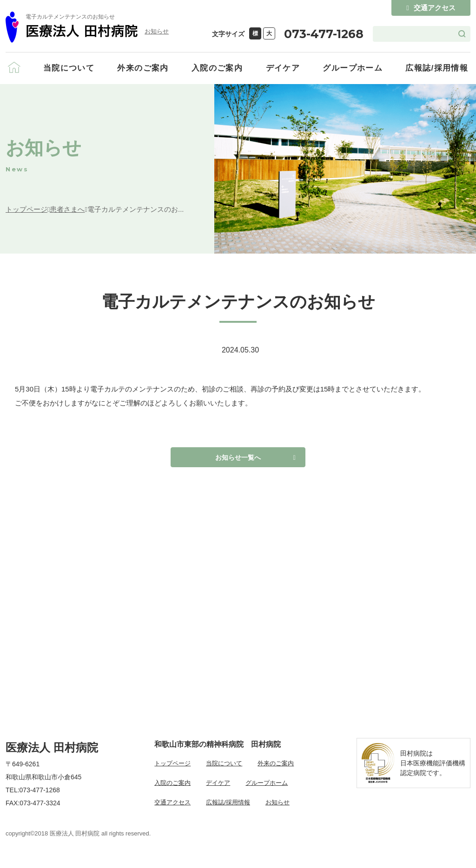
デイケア (283, 68)
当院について (69, 68)
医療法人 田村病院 (52, 754)
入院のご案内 (217, 68)
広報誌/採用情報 (437, 68)
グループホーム (353, 68)
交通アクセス (431, 8)
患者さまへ (67, 209)
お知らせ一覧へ (238, 460)
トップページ (26, 209)
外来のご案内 (143, 68)
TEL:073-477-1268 (33, 796)
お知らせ (157, 31)
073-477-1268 (324, 34)
